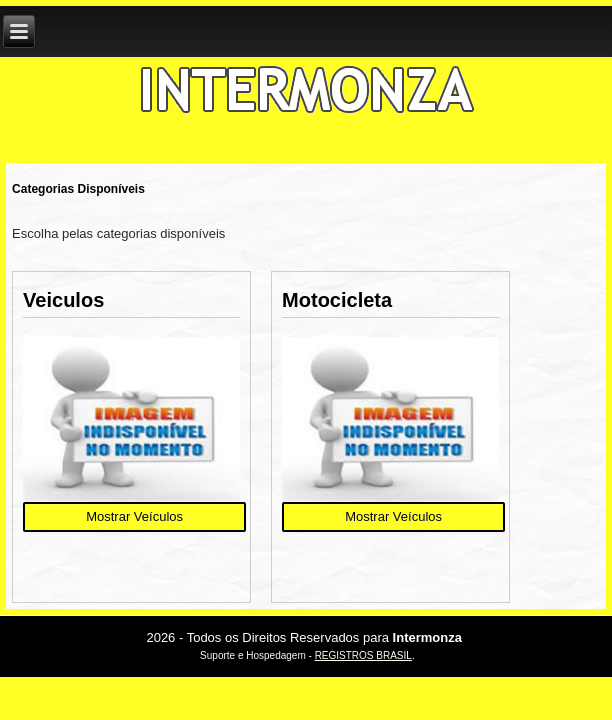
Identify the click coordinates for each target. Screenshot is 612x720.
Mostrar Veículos (134, 516)
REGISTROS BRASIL (363, 655)
